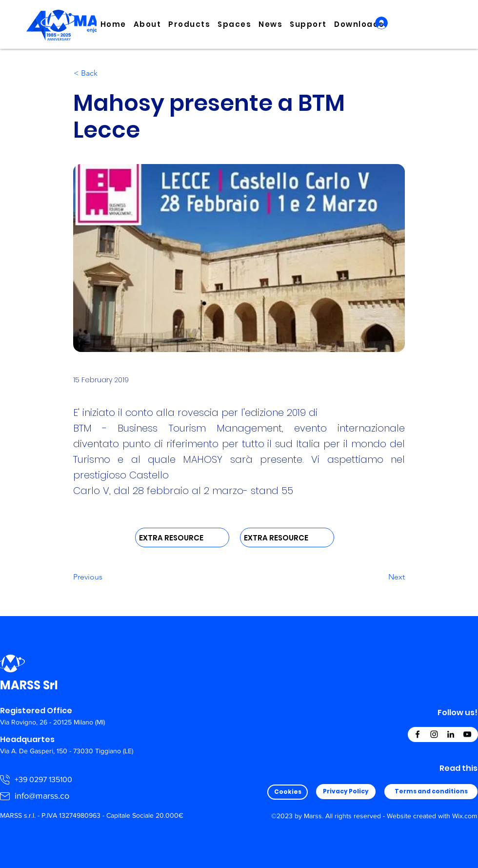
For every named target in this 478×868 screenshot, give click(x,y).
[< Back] (106, 73)
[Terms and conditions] (431, 792)
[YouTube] (467, 734)
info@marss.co (42, 796)
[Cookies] (288, 792)
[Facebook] (418, 734)
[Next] (380, 577)
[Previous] (105, 577)
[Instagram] (434, 734)
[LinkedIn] (451, 734)
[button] (147, 24)
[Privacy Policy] (346, 792)
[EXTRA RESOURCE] (182, 537)
